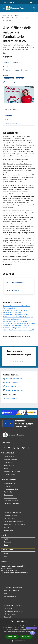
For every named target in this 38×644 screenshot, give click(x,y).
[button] (19, 641)
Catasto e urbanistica (11, 498)
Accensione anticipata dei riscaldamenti (15, 310)
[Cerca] (34, 8)
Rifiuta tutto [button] (26, 637)
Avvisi (6, 545)
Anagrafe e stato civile (11, 489)
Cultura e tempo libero (11, 501)
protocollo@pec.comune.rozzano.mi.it (16, 573)
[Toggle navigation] (4, 8)
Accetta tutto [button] (12, 637)
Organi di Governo (10, 457)
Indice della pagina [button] (12, 110)
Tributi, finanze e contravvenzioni (14, 524)
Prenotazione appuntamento (13, 588)
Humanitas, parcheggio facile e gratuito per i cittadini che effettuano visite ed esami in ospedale (19, 329)
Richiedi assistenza (10, 596)
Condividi (8, 62)
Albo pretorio (8, 608)
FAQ (5, 593)
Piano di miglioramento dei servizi (14, 611)
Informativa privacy (10, 614)
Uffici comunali (9, 463)
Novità (10, 16)
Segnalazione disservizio (12, 590)
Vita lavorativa (9, 530)
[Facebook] (4, 448)
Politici (6, 468)
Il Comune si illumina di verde (12, 312)
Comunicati (8, 542)
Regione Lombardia (9, 2)
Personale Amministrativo (12, 471)
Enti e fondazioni (9, 465)
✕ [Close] (36, 628)
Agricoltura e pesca (10, 483)
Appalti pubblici (9, 492)
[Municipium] (23, 448)
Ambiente (7, 486)
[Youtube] (9, 448)
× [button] (36, 620)
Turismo (7, 527)
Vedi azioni (17, 62)
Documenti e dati (9, 474)
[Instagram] (14, 448)
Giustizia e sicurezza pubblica (13, 512)
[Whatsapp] (18, 448)
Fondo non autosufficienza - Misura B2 (15, 321)
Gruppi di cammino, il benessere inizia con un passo (19, 323)
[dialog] (19, 631)
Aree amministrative (10, 460)
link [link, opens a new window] (22, 633)
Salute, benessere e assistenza (14, 521)
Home (4, 16)
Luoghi (6, 556)
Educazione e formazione (12, 504)
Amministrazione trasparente (13, 605)
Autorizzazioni (9, 495)
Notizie (17, 16)
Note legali (7, 617)
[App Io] (29, 448)
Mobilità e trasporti (10, 518)
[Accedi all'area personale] (31, 2)
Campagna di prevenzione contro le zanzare (17, 326)
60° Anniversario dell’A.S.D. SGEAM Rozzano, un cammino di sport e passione (18, 318)
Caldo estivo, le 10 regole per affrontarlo (16, 315)
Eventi (6, 553)
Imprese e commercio (11, 515)
